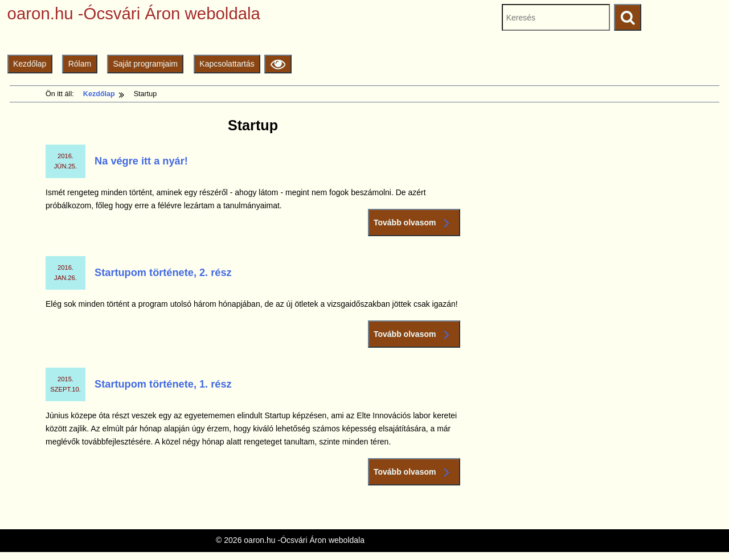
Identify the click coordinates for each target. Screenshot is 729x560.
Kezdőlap (30, 64)
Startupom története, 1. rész (163, 384)
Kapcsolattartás (227, 64)
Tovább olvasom (414, 223)
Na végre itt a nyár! (141, 161)
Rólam (80, 64)
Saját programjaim (145, 64)
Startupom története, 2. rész (163, 273)
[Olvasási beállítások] (278, 64)
